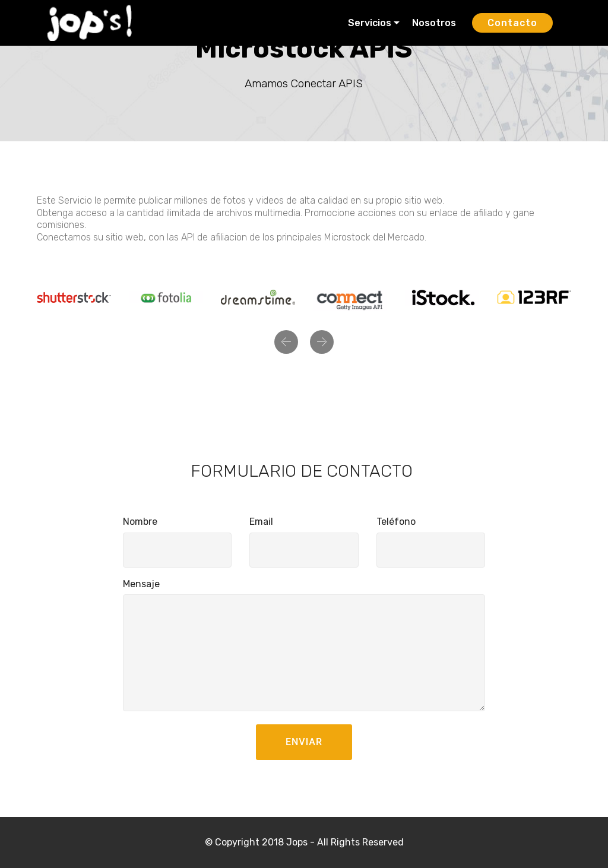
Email (261, 522)
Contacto (512, 23)
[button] (286, 342)
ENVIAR (304, 742)
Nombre (140, 522)
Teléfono (396, 522)
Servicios (370, 23)
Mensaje (141, 584)
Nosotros (435, 23)
